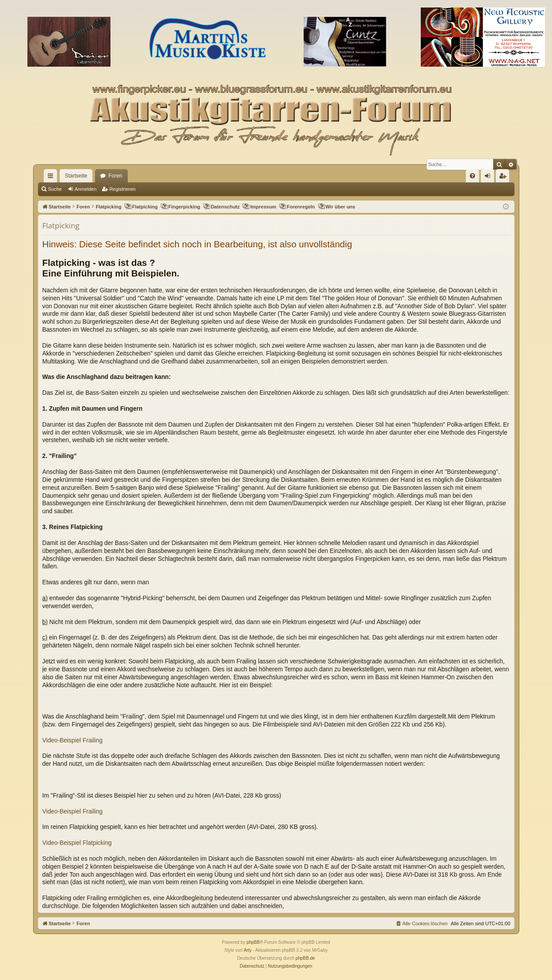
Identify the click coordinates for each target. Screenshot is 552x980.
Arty (247, 950)
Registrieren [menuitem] (504, 178)
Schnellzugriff (52, 178)
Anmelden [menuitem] (489, 178)
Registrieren (122, 189)
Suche (55, 189)
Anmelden (86, 189)
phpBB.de (305, 958)
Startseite (76, 176)
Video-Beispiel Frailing (73, 740)
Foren (115, 176)
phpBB (253, 942)
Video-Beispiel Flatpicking (77, 843)
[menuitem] (472, 176)
